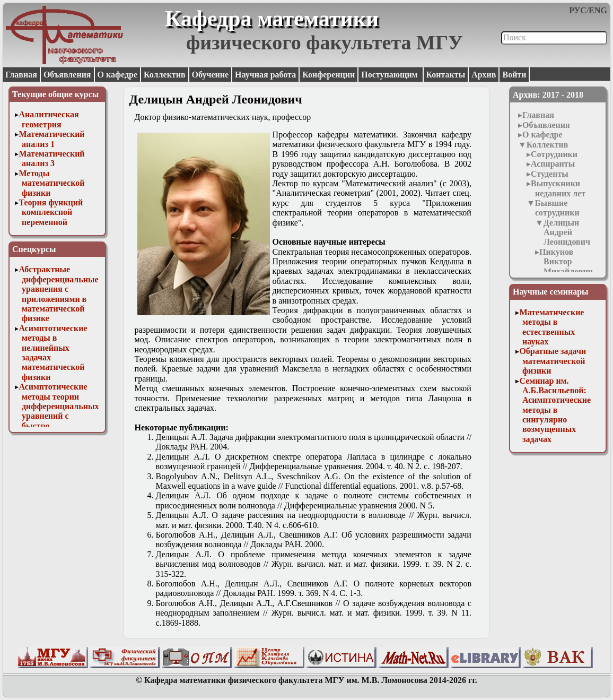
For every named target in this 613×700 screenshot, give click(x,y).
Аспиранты (553, 164)
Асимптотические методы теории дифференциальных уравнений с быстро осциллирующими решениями (59, 416)
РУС (578, 10)
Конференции (329, 75)
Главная (21, 75)
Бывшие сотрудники (557, 208)
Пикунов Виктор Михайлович (566, 262)
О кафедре (117, 75)
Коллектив (165, 75)
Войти (514, 75)
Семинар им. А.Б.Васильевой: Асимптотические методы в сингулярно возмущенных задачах (555, 410)
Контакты (446, 75)
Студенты (550, 174)
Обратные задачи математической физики (553, 361)
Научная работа (265, 75)
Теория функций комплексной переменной (51, 212)
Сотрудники (554, 154)
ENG (598, 10)
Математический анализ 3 (51, 158)
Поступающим (390, 75)
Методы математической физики (51, 183)
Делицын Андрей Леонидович (567, 232)
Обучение (211, 75)
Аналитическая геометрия (49, 119)
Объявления (67, 75)
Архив (484, 75)
